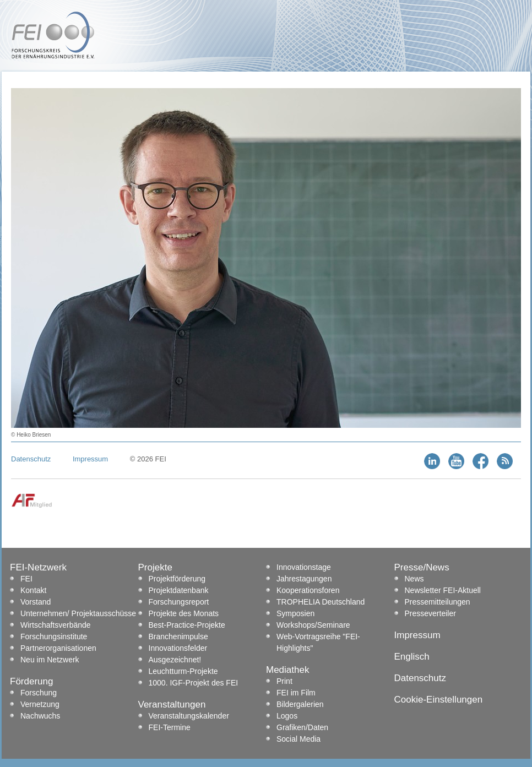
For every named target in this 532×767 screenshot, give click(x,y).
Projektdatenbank (179, 590)
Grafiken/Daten (302, 727)
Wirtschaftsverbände (56, 625)
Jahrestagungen (304, 579)
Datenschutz (31, 459)
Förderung (31, 681)
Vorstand (36, 602)
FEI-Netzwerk (38, 567)
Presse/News (422, 567)
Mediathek (287, 670)
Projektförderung (177, 579)
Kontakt (33, 590)
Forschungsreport (179, 602)
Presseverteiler (430, 613)
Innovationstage (304, 567)
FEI (26, 579)
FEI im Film (296, 693)
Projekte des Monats (184, 613)
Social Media (298, 739)
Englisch (412, 657)
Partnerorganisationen (58, 648)
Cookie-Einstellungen (439, 700)
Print (284, 681)
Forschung (39, 693)
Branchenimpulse (178, 637)
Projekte (155, 567)
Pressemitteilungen (438, 602)
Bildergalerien (300, 704)
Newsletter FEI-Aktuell (443, 590)
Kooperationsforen (308, 590)
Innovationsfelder (178, 648)
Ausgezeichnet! (175, 660)
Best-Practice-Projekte (187, 625)
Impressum (90, 459)
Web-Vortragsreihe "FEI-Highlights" (318, 642)
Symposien (295, 613)
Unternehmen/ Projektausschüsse (78, 613)
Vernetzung (40, 704)
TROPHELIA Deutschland (321, 602)
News (414, 579)
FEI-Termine (170, 727)
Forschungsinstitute (54, 637)
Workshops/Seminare (313, 625)
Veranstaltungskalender (189, 716)
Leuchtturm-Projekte (183, 671)
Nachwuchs (40, 716)
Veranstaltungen (172, 705)
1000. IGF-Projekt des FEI (194, 683)
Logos (287, 716)
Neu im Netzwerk (50, 660)
